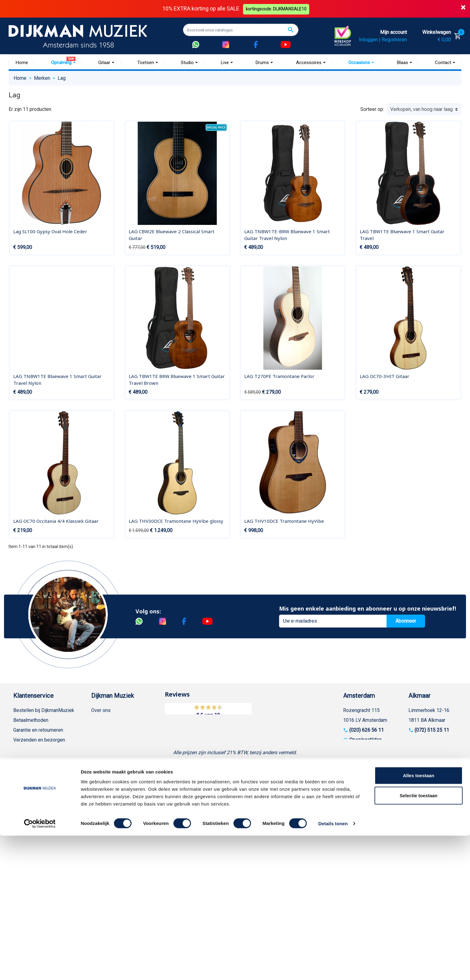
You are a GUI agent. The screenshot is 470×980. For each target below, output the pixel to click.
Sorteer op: (372, 109)
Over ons (101, 710)
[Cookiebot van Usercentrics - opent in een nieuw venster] (40, 968)
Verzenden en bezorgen (39, 740)
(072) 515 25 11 (432, 730)
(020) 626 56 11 (367, 730)
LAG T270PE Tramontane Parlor (279, 376)
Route (356, 749)
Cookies (22, 828)
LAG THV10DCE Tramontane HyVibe (284, 521)
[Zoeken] (241, 30)
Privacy (21, 789)
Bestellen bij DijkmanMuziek (44, 710)
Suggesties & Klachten (38, 799)
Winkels (100, 749)
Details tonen (333, 968)
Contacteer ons (30, 858)
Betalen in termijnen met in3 (43, 838)
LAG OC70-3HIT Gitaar (385, 376)
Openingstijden (365, 740)
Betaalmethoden (31, 720)
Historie (100, 720)
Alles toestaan (419, 919)
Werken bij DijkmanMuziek (120, 730)
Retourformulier (30, 818)
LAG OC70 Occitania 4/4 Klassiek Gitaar (56, 521)
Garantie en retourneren (38, 730)
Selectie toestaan (419, 940)
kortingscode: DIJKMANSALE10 (277, 9)
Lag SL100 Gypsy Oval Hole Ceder (50, 231)
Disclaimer (25, 779)
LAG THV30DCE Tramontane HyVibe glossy (176, 521)
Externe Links (28, 868)
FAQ (18, 759)
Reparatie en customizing (41, 769)
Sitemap (100, 740)
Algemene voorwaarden (39, 749)
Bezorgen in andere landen (42, 848)
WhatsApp (24, 809)
